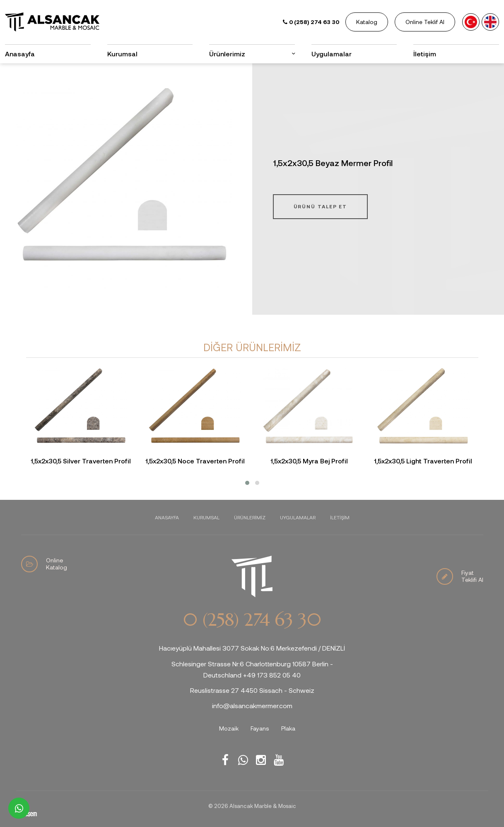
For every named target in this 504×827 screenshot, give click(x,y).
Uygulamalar (332, 54)
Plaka (288, 728)
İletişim (425, 54)
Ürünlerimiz (227, 54)
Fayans (260, 728)
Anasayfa (20, 54)
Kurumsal (122, 54)
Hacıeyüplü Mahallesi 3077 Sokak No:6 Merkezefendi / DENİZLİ (252, 648)
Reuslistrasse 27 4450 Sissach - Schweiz (252, 690)
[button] (247, 483)
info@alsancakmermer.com (252, 705)
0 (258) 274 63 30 (252, 620)
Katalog (367, 22)
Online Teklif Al (425, 22)
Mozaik (229, 728)
